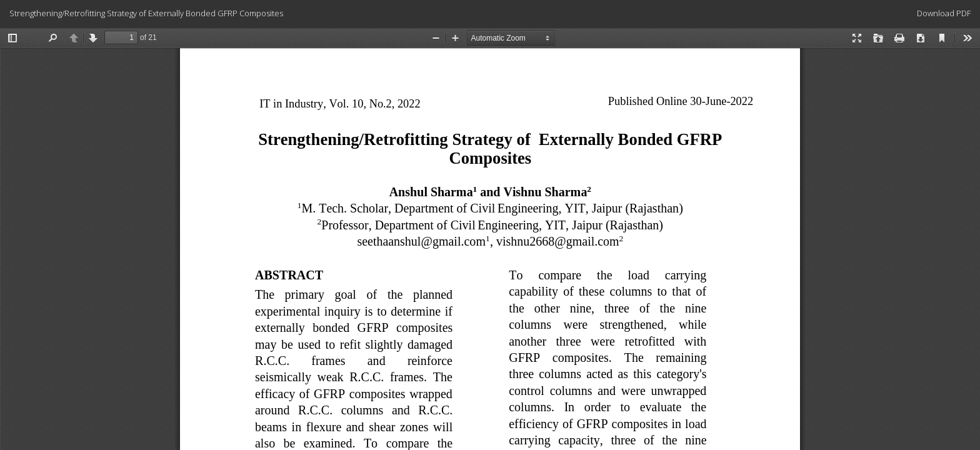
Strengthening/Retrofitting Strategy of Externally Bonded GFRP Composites (146, 13)
